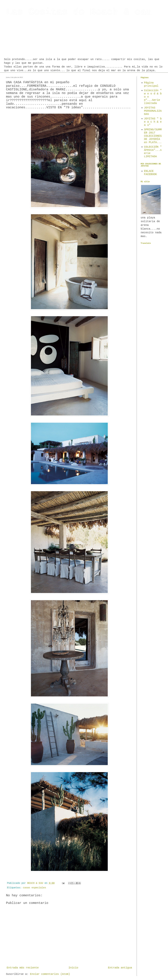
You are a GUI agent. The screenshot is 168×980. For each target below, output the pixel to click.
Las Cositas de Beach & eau (79, 12)
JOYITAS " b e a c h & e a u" (153, 122)
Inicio (73, 968)
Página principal (151, 84)
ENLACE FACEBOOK (150, 173)
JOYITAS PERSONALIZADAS (153, 111)
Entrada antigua (120, 968)
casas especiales (34, 888)
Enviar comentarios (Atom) (50, 974)
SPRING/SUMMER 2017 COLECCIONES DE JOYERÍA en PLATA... (153, 136)
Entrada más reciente (23, 968)
